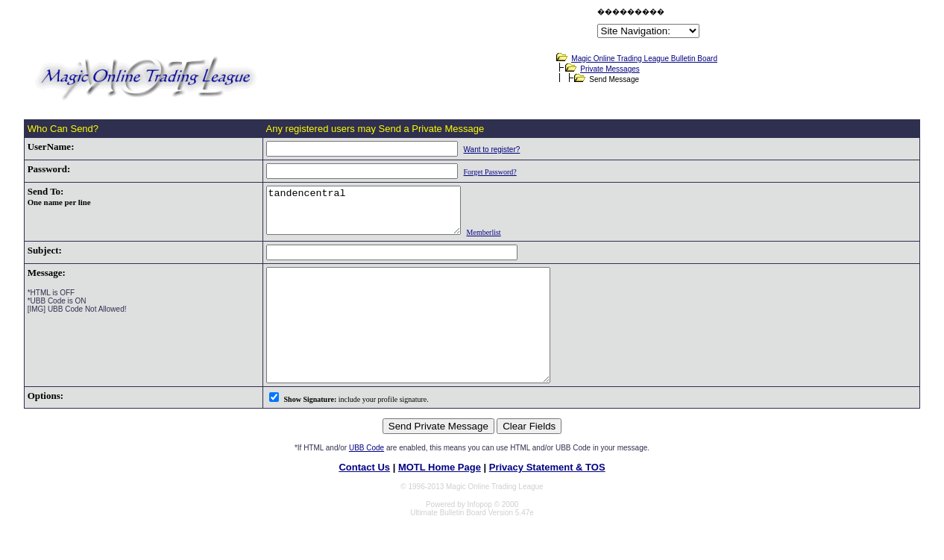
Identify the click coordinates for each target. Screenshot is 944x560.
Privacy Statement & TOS (547, 498)
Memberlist (488, 241)
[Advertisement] (420, 25)
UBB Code (366, 479)
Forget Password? (472, 172)
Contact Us (364, 498)
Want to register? (473, 150)
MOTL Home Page (440, 498)
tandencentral (356, 215)
